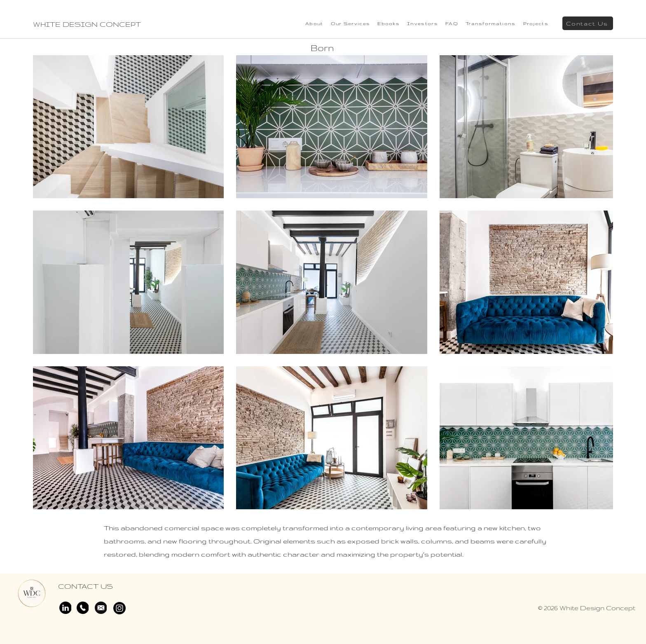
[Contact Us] (588, 23)
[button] (536, 23)
